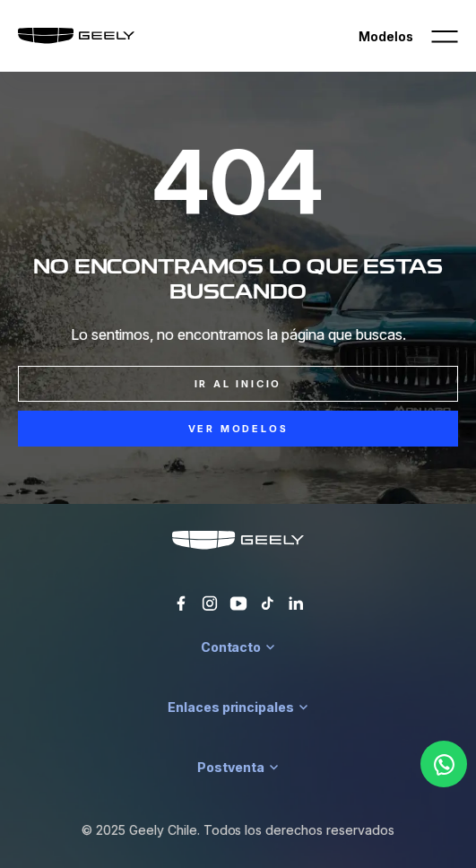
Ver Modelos (238, 429)
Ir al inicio (238, 384)
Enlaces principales (238, 707)
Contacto (238, 647)
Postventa (238, 767)
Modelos (386, 36)
